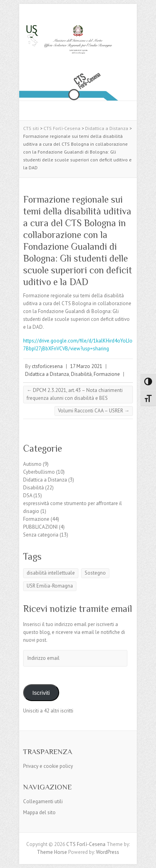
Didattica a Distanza (47, 374)
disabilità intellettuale (51, 573)
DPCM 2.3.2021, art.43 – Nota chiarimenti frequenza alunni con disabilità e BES (75, 394)
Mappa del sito (39, 812)
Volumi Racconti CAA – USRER (94, 411)
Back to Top (145, 857)
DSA (28, 495)
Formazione (107, 374)
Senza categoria (41, 535)
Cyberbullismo (39, 472)
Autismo (32, 464)
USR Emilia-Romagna (50, 586)
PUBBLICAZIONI (40, 527)
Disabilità (81, 374)
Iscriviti (41, 693)
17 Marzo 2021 (86, 366)
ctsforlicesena (47, 366)
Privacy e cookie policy (48, 766)
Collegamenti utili (43, 801)
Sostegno (95, 573)
